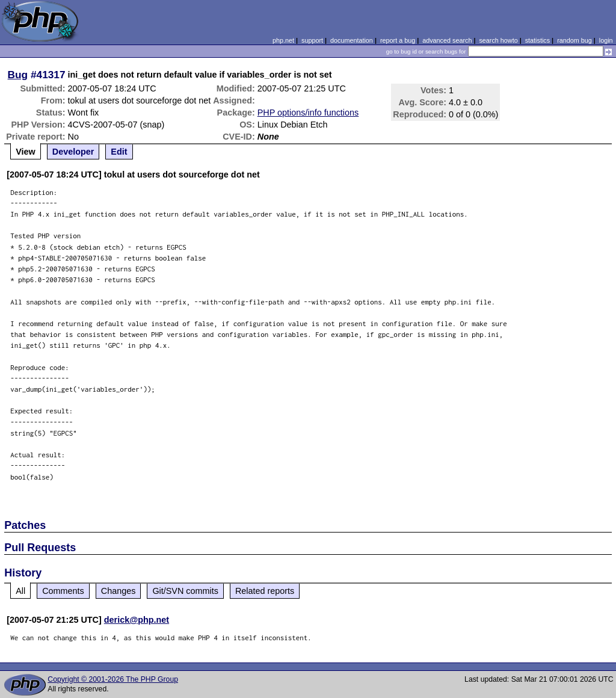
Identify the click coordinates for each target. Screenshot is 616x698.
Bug (18, 75)
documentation (352, 40)
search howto (498, 40)
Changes (119, 591)
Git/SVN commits (185, 591)
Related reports (265, 591)
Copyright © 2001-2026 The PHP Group (113, 679)
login (606, 40)
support (312, 40)
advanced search (447, 40)
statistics (537, 40)
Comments (63, 591)
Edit (119, 152)
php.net (283, 40)
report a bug (398, 40)
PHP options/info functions (308, 113)
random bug (574, 40)
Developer (73, 152)
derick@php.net (137, 620)
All (20, 591)
